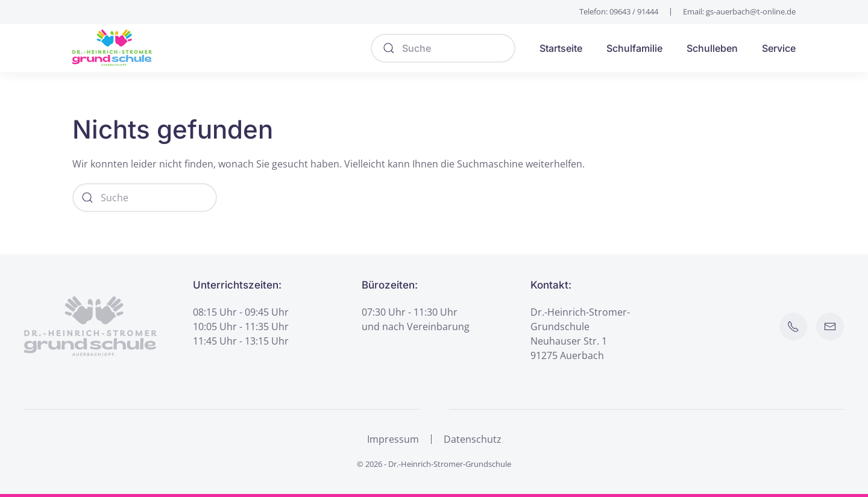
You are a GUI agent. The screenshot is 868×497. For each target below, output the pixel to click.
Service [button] (779, 48)
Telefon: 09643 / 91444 (619, 11)
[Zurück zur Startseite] (112, 48)
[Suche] (443, 48)
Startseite (561, 48)
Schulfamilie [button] (634, 48)
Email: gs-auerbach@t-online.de (739, 11)
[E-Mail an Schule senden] (830, 327)
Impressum (393, 439)
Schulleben (712, 48)
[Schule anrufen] (793, 327)
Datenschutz (473, 439)
